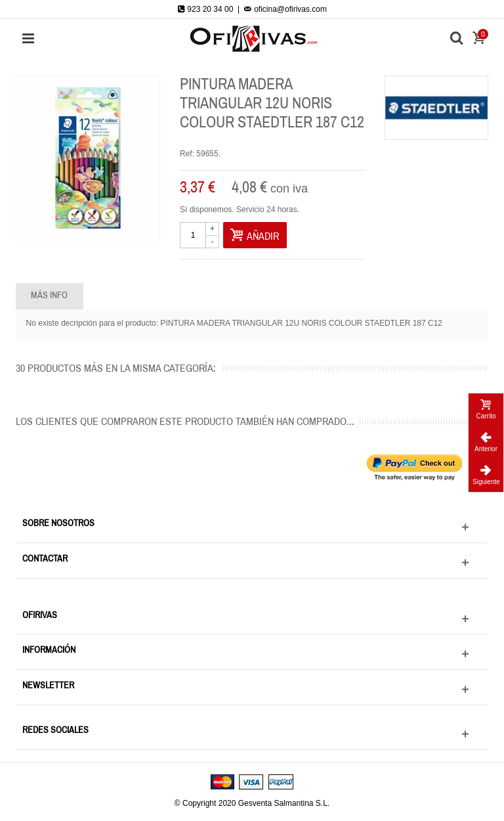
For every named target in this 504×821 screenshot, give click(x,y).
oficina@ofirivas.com (285, 9)
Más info (49, 296)
